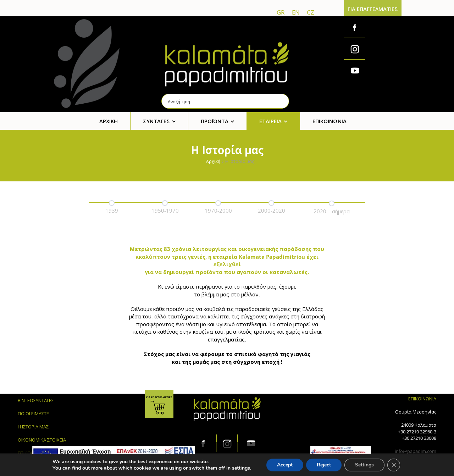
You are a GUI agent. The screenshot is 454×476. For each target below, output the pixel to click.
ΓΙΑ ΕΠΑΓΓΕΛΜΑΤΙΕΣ (373, 9)
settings (241, 468)
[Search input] (226, 101)
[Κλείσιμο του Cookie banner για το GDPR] (394, 465)
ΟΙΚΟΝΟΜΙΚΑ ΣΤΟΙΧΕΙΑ (42, 440)
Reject (324, 465)
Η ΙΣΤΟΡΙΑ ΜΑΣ (33, 427)
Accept (285, 465)
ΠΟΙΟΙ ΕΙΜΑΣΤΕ (33, 414)
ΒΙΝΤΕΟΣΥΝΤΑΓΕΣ (36, 400)
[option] (112, 206)
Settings (364, 465)
